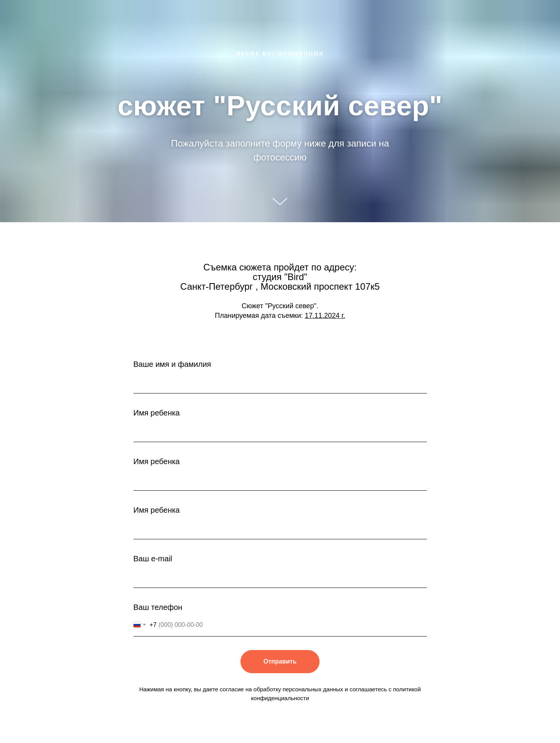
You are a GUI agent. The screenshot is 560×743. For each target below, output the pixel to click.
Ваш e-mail (153, 559)
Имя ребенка (157, 413)
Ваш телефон (158, 607)
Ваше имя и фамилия (172, 364)
